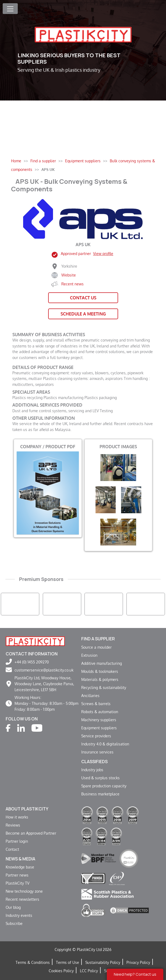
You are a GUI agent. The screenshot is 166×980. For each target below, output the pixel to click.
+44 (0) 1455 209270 (32, 662)
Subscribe (14, 923)
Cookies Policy (61, 971)
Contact (12, 849)
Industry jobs (92, 770)
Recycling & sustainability (104, 687)
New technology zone (24, 891)
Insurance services (97, 752)
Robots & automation (100, 712)
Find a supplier (98, 639)
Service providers (96, 736)
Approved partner (87, 253)
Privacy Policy (138, 962)
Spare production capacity (104, 786)
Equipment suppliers (99, 728)
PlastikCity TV (17, 883)
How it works (17, 817)
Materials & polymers (100, 679)
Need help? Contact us (135, 974)
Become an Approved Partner (31, 833)
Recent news (73, 284)
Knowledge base (20, 867)
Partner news (17, 875)
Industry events (19, 915)
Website (69, 275)
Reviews (13, 825)
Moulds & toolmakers (100, 671)
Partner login (17, 841)
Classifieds (94, 762)
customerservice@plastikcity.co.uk (44, 670)
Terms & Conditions (33, 962)
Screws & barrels (96, 703)
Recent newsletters (22, 899)
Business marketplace (100, 794)
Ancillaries (90, 695)
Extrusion (89, 655)
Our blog (13, 907)
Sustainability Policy (103, 962)
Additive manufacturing (102, 663)
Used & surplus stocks (100, 778)
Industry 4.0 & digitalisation (105, 744)
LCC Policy (89, 971)
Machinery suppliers (99, 720)
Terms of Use (68, 962)
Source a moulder (96, 647)
